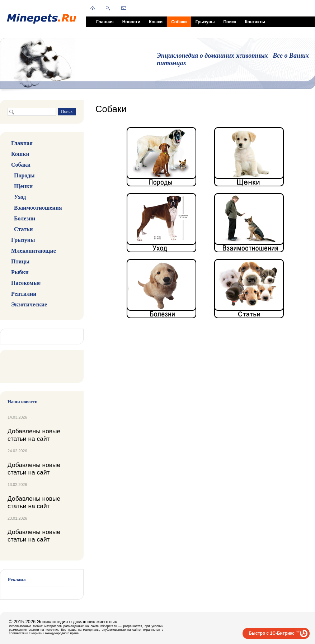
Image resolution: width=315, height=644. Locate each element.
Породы (24, 175)
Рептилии (24, 294)
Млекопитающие (34, 251)
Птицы (20, 261)
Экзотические (29, 304)
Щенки (23, 186)
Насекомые (26, 283)
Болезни (25, 218)
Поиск (230, 22)
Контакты (255, 22)
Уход (20, 197)
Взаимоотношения (38, 208)
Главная (105, 22)
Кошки (156, 22)
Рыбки (20, 272)
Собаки (179, 22)
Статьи (23, 229)
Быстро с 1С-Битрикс (272, 633)
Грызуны (205, 22)
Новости (131, 22)
